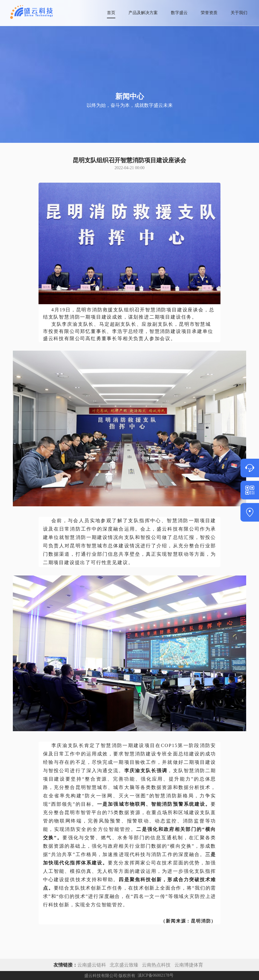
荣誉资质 (209, 13)
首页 (111, 13)
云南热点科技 (157, 965)
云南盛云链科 (92, 965)
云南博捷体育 (189, 965)
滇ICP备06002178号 (156, 976)
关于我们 (239, 13)
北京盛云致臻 (124, 965)
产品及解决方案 (143, 13)
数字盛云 (179, 13)
